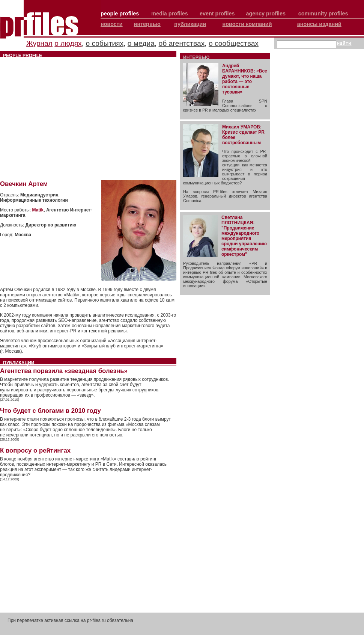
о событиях (105, 43)
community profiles (323, 14)
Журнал (39, 43)
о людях (68, 43)
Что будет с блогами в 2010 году (50, 411)
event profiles (217, 14)
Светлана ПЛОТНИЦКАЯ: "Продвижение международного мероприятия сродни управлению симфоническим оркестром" (244, 236)
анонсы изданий (319, 24)
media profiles (170, 14)
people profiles (120, 14)
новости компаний (247, 24)
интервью (147, 24)
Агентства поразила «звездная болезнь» (64, 371)
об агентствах (182, 43)
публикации (190, 24)
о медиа (141, 43)
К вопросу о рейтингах (35, 451)
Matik (38, 210)
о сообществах (234, 43)
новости (112, 24)
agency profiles (266, 14)
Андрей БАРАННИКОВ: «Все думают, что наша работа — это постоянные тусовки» (245, 79)
